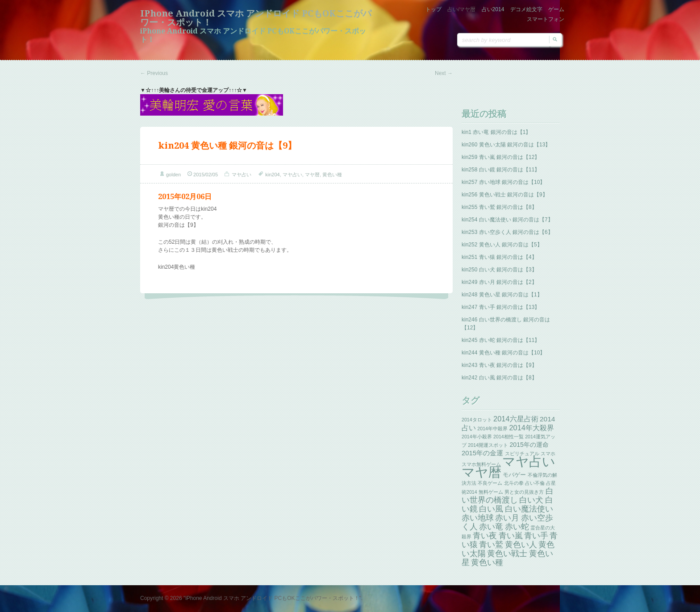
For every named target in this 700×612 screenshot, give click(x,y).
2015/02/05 (206, 175)
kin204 (272, 175)
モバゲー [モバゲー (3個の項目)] (514, 475)
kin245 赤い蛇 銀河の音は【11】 (501, 340)
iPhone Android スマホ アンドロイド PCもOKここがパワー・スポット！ (256, 18)
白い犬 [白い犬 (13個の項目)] (531, 500)
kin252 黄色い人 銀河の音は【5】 (502, 245)
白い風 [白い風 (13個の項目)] (491, 509)
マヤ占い (242, 175)
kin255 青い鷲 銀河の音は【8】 (499, 207)
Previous (154, 73)
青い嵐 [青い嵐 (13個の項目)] (511, 536)
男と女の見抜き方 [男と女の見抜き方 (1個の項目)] (524, 492)
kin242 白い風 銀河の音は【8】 (499, 378)
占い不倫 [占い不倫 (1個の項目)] (535, 483)
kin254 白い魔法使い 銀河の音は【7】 (507, 220)
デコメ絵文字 (526, 9)
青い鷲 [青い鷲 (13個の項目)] (491, 545)
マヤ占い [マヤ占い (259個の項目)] (529, 461)
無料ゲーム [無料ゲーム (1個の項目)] (491, 492)
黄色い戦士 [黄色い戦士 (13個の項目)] (507, 554)
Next (444, 73)
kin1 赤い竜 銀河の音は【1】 (496, 132)
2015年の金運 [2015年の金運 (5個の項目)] (482, 453)
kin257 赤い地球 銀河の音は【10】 (503, 182)
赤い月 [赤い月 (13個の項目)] (507, 518)
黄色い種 (332, 175)
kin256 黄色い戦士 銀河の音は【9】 (505, 195)
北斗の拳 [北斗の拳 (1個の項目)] (514, 483)
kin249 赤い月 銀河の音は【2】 (499, 282)
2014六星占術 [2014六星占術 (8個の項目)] (516, 419)
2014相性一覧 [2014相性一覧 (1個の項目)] (508, 437)
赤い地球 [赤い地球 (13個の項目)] (478, 518)
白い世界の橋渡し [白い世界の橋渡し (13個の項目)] (508, 495)
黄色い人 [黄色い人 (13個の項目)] (521, 545)
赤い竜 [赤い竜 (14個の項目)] (491, 527)
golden (173, 175)
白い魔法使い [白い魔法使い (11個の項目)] (529, 509)
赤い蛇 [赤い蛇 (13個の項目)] (517, 527)
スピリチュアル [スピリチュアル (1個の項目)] (522, 454)
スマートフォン (546, 19)
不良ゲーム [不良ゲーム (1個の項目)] (490, 483)
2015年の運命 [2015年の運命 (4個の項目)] (529, 445)
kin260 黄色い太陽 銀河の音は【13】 (506, 145)
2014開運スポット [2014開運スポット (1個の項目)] (488, 445)
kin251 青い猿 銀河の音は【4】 (499, 257)
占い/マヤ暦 (461, 9)
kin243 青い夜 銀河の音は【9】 (499, 365)
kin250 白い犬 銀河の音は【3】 (499, 270)
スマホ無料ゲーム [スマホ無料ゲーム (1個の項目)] (481, 464)
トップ (433, 9)
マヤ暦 (312, 175)
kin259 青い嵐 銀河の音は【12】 (501, 157)
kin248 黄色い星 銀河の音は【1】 (502, 295)
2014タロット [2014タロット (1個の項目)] (477, 420)
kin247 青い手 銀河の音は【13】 (501, 307)
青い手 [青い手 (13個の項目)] (536, 536)
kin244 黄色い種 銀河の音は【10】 (503, 353)
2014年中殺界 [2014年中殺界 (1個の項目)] (492, 429)
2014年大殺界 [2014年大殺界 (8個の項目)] (531, 428)
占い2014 (493, 9)
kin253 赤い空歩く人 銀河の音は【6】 (507, 232)
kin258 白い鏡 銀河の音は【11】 (501, 170)
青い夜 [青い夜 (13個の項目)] (485, 536)
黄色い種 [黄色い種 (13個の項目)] (487, 562)
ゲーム (556, 9)
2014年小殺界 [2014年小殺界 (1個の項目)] (477, 437)
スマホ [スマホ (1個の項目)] (548, 454)
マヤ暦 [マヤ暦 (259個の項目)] (481, 472)
